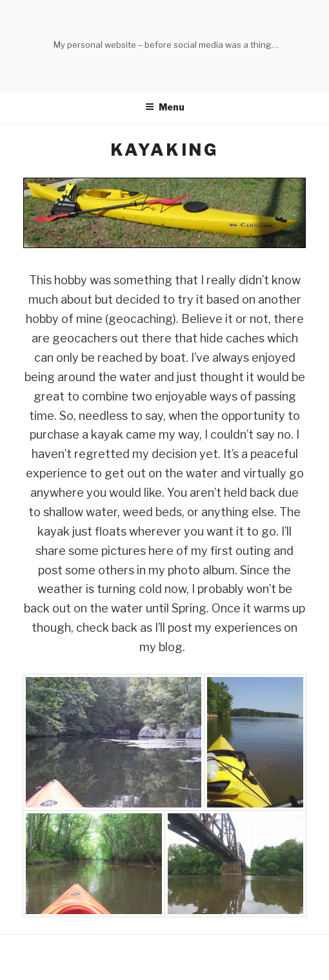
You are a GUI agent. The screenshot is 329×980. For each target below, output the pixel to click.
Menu (165, 107)
